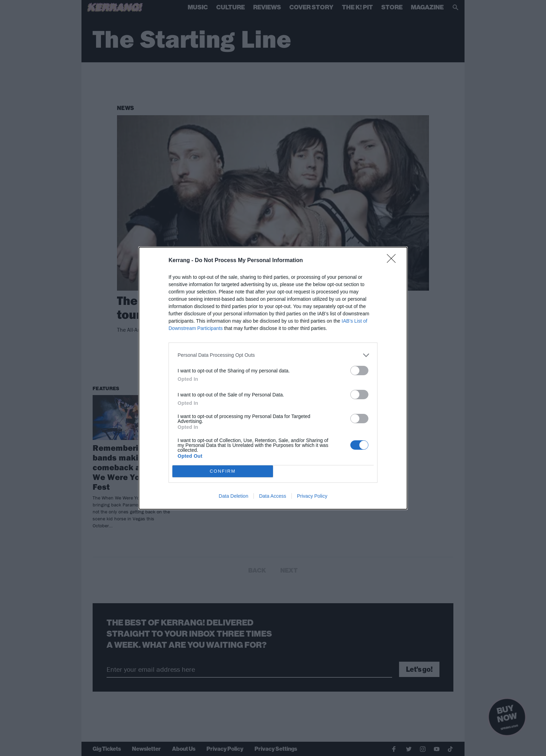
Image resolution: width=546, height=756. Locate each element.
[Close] (393, 261)
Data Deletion (233, 496)
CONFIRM (223, 471)
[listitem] (273, 355)
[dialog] (273, 378)
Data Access (273, 496)
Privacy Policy (312, 496)
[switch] (359, 371)
